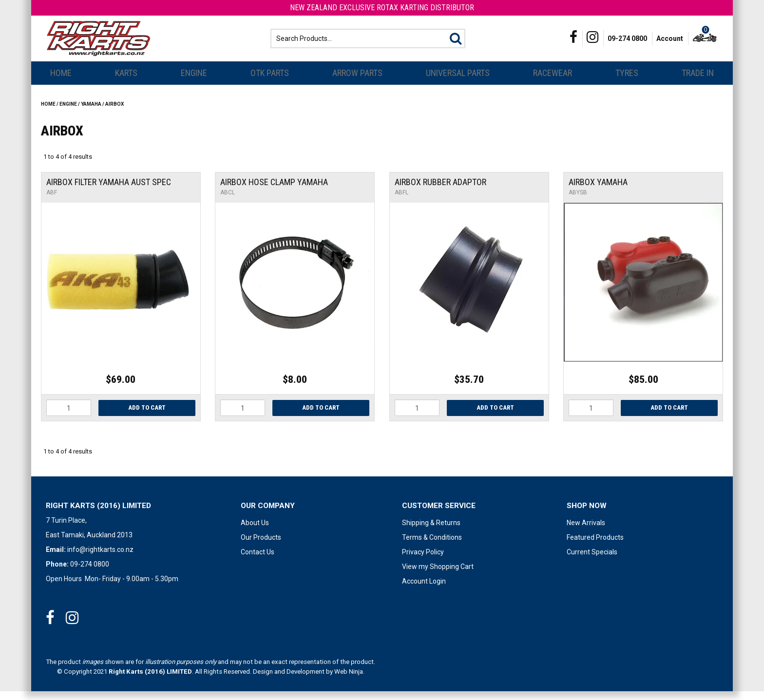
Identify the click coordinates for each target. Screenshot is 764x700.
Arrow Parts (357, 82)
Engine (194, 82)
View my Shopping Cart (438, 575)
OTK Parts (270, 82)
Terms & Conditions (432, 546)
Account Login (424, 590)
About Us (255, 531)
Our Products (261, 546)
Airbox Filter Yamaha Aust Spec (109, 191)
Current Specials (592, 561)
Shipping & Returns (431, 531)
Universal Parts (458, 82)
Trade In (698, 82)
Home (61, 82)
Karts (126, 82)
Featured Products (595, 546)
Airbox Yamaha (598, 191)
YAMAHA (91, 113)
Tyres (627, 82)
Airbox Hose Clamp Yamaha (274, 191)
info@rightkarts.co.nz (100, 558)
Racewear (553, 82)
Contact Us (258, 561)
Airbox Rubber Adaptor (440, 191)
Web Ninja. (349, 680)
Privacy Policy (423, 561)
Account (670, 43)
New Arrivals (586, 531)
